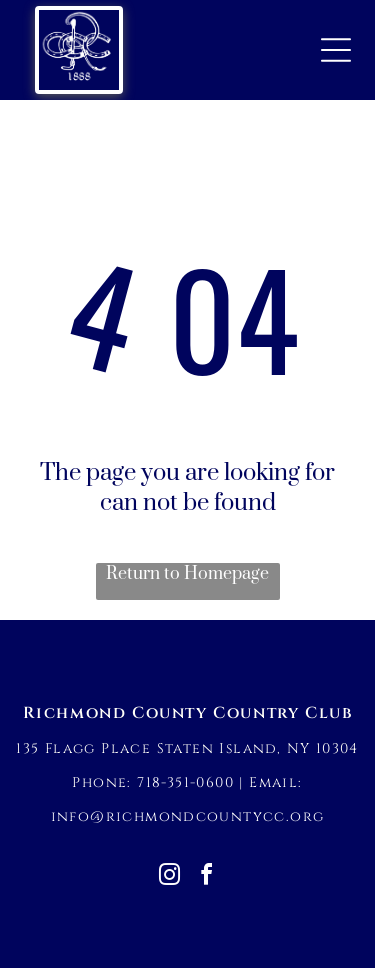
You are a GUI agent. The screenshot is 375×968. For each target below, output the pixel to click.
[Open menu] (336, 50)
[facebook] (206, 877)
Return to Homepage (187, 574)
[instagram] (169, 877)
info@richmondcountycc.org (188, 816)
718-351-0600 (185, 782)
